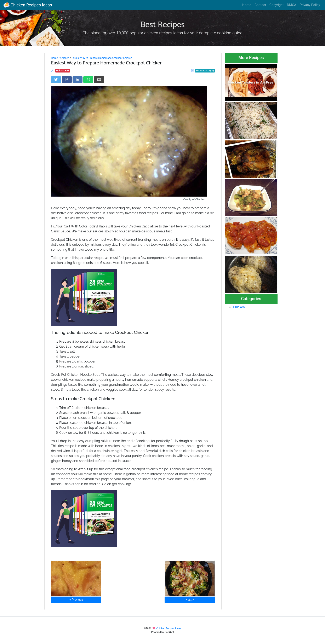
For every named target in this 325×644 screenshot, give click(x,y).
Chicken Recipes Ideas (28, 5)
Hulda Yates (63, 71)
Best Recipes (162, 25)
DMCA (292, 5)
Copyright (276, 5)
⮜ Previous (76, 600)
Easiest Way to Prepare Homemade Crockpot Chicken (102, 58)
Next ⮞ (190, 600)
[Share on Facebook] (67, 80)
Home (247, 5)
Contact (260, 5)
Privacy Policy (310, 5)
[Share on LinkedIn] (78, 80)
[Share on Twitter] (56, 80)
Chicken (65, 58)
